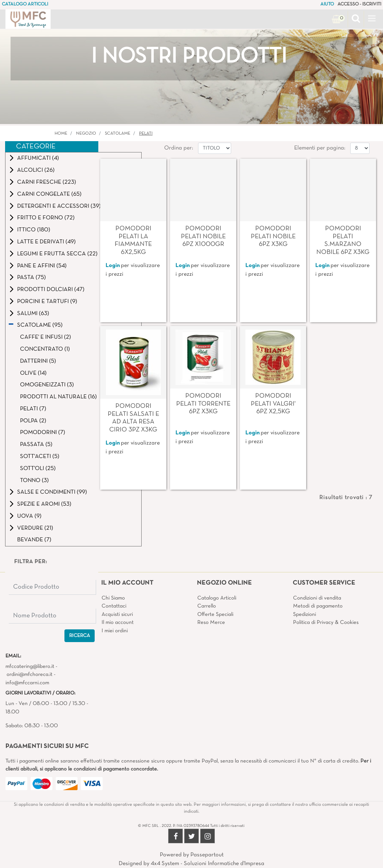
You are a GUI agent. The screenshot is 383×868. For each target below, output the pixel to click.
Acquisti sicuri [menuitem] (117, 614)
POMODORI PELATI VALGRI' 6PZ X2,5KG (273, 404)
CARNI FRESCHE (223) (47, 182)
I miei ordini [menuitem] (115, 631)
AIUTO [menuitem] (327, 4)
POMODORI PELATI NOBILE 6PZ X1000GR (203, 236)
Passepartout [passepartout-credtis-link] (207, 855)
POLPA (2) (33, 421)
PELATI (146, 134)
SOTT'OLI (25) (38, 469)
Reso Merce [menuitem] (211, 622)
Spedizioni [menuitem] (305, 614)
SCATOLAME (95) (40, 325)
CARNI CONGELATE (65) (49, 194)
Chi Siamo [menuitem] (113, 598)
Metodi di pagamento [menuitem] (318, 606)
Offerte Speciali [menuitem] (215, 614)
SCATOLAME (118, 134)
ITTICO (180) (34, 230)
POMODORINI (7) (43, 433)
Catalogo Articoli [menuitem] (217, 598)
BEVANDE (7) (34, 540)
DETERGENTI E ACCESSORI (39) (59, 206)
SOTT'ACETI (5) (40, 457)
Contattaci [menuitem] (114, 606)
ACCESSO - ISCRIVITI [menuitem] (359, 4)
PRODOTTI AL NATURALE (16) (58, 397)
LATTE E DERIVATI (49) (46, 242)
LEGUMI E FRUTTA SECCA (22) (57, 254)
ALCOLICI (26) (36, 170)
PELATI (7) (33, 409)
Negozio (86, 134)
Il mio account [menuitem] (118, 622)
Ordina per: (179, 148)
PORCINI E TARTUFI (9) (47, 302)
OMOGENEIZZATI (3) (47, 385)
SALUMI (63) (33, 314)
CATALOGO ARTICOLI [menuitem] (25, 4)
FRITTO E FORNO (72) (46, 218)
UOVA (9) (29, 516)
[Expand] (12, 158)
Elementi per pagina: (320, 148)
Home (61, 134)
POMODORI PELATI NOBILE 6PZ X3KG (273, 236)
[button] (80, 636)
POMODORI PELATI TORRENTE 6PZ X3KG (203, 404)
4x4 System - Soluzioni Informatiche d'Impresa (208, 864)
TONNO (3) (34, 481)
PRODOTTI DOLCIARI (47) (51, 290)
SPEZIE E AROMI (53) (44, 504)
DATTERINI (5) (38, 361)
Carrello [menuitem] (207, 606)
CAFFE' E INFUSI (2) (46, 337)
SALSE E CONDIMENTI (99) (52, 492)
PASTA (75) (31, 278)
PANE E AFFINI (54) (42, 266)
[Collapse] (11, 325)
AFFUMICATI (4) (38, 158)
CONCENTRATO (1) (45, 349)
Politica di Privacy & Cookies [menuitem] (326, 622)
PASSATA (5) (36, 445)
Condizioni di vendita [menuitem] (317, 598)
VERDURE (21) (35, 528)
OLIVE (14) (33, 373)
